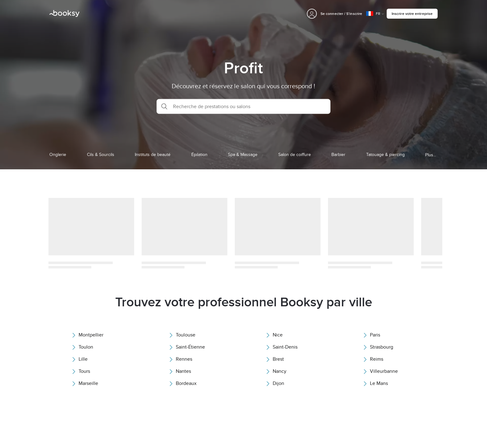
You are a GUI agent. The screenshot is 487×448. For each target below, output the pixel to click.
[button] (243, 106)
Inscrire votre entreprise (412, 14)
